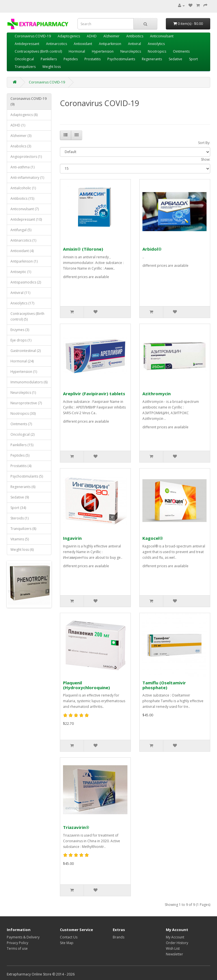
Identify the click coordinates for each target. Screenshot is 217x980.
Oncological (24, 59)
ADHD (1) (18, 125)
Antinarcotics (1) (23, 240)
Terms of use (17, 948)
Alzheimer (111, 36)
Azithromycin (157, 394)
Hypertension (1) (24, 372)
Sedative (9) (20, 497)
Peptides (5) (20, 455)
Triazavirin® (76, 827)
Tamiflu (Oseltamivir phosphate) (164, 685)
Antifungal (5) (21, 230)
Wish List (173, 948)
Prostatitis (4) (21, 466)
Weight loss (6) (22, 550)
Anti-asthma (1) (22, 167)
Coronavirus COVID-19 (33, 36)
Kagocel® (153, 538)
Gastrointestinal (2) (26, 351)
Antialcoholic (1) (23, 188)
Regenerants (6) (23, 487)
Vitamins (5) (20, 539)
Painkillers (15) (22, 445)
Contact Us (69, 937)
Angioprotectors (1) (26, 157)
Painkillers (49, 59)
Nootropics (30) (23, 413)
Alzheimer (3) (21, 136)
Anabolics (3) (21, 146)
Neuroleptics (131, 51)
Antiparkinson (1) (24, 261)
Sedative (175, 59)
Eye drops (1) (21, 340)
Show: (206, 159)
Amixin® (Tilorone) (83, 249)
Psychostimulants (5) (27, 476)
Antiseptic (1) (21, 272)
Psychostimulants (121, 59)
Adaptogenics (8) (24, 115)
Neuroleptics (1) (23, 393)
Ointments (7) (21, 424)
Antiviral (134, 44)
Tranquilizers (25, 67)
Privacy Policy (18, 943)
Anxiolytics (156, 44)
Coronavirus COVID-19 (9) (29, 101)
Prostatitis (93, 59)
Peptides (71, 59)
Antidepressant (27, 44)
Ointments (181, 51)
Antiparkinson (110, 44)
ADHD (92, 36)
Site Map (67, 943)
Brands (119, 937)
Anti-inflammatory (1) (27, 178)
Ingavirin (72, 538)
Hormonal (77, 51)
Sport (193, 59)
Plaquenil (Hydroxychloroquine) (86, 685)
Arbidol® (152, 249)
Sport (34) (18, 508)
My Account (175, 937)
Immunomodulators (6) (29, 382)
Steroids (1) (19, 518)
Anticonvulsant (162, 36)
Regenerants (152, 59)
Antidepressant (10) (26, 219)
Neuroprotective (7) (26, 403)
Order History (177, 943)
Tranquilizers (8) (23, 529)
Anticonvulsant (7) (25, 209)
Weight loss (52, 67)
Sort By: (204, 143)
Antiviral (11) (20, 293)
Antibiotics (135, 36)
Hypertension (103, 51)
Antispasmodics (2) (26, 282)
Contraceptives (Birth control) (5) (27, 316)
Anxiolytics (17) (22, 303)
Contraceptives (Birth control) (38, 51)
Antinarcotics (57, 44)
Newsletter (174, 954)
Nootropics (157, 51)
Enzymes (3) (20, 330)
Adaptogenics (69, 36)
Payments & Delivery (23, 937)
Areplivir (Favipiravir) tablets (94, 394)
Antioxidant (83, 44)
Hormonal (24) (22, 361)
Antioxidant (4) (22, 251)
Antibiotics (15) (22, 198)
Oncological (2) (22, 434)
